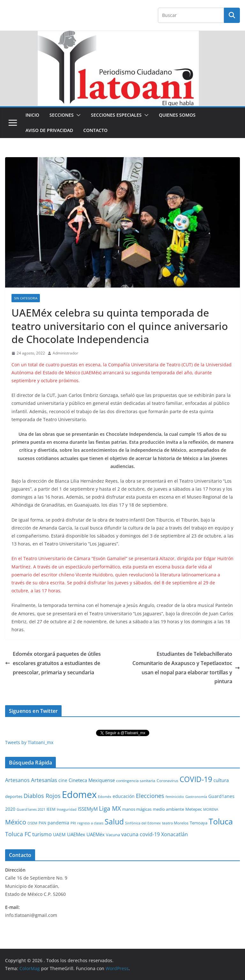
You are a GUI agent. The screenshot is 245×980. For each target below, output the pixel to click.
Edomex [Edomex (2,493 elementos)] (79, 794)
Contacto (95, 130)
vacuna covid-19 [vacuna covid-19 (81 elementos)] (141, 834)
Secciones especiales (116, 115)
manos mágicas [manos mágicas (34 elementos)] (137, 809)
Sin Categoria (26, 298)
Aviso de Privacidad (49, 130)
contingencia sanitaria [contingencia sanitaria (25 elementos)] (136, 781)
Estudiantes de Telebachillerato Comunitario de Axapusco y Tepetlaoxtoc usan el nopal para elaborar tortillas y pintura (186, 668)
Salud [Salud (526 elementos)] (114, 822)
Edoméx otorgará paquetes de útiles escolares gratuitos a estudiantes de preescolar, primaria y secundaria (53, 663)
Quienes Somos (177, 115)
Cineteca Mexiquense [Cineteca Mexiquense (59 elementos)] (92, 780)
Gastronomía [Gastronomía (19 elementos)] (196, 797)
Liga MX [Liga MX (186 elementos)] (110, 808)
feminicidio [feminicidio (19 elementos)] (175, 797)
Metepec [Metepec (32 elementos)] (194, 809)
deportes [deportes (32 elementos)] (14, 797)
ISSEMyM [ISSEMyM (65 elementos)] (88, 809)
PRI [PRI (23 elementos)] (73, 823)
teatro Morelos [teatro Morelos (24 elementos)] (175, 823)
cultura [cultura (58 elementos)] (221, 780)
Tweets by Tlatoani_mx (29, 742)
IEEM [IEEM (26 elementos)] (51, 809)
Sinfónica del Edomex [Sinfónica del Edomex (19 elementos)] (143, 823)
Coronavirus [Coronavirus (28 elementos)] (167, 781)
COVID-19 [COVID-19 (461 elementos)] (196, 779)
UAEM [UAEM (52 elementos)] (59, 834)
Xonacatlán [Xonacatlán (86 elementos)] (174, 834)
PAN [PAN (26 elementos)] (42, 823)
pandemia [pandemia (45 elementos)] (58, 823)
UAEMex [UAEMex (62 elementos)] (76, 834)
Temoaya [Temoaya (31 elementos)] (199, 823)
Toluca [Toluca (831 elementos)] (221, 821)
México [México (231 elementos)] (16, 822)
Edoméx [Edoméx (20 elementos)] (105, 797)
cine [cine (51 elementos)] (63, 780)
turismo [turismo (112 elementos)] (42, 834)
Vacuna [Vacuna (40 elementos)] (113, 835)
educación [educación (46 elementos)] (124, 796)
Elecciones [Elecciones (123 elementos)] (150, 796)
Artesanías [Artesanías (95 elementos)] (44, 780)
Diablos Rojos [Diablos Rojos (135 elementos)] (42, 796)
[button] (77, 115)
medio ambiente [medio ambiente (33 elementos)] (168, 809)
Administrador (65, 353)
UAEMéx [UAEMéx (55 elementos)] (96, 834)
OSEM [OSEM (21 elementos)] (32, 823)
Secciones (62, 115)
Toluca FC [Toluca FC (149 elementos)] (18, 834)
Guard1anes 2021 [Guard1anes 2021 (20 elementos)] (31, 809)
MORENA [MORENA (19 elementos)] (211, 809)
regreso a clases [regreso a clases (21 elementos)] (90, 823)
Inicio (32, 115)
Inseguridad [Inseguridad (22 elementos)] (67, 809)
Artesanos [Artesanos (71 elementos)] (17, 780)
